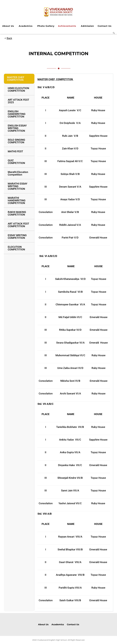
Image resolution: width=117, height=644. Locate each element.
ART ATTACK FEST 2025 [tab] (18, 101)
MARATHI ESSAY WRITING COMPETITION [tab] (18, 186)
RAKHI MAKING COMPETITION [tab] (17, 213)
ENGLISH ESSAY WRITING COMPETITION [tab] (17, 128)
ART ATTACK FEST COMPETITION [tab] (18, 225)
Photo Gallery (46, 26)
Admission (87, 26)
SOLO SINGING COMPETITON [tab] (16, 141)
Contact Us (105, 26)
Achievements (67, 26)
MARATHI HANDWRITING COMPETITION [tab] (17, 200)
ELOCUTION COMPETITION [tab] (16, 248)
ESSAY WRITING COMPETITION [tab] (17, 237)
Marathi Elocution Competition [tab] (18, 173)
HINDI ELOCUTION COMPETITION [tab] (18, 89)
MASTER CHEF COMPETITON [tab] (16, 79)
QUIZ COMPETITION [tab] (16, 162)
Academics (26, 26)
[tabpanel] (74, 343)
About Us (8, 26)
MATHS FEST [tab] (15, 151)
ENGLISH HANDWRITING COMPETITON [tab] (17, 114)
